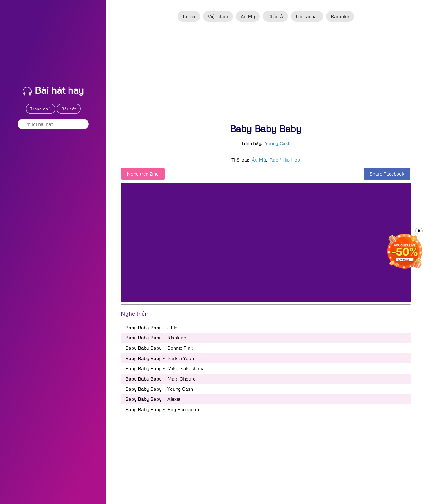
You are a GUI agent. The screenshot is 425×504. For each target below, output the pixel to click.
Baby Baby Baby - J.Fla (151, 328)
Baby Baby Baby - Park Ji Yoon (160, 358)
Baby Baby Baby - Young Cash (159, 389)
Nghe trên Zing (143, 174)
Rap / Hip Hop (285, 160)
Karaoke (340, 16)
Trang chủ (40, 109)
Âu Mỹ (248, 16)
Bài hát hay (53, 90)
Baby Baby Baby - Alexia (153, 399)
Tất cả (189, 16)
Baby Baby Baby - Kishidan (156, 338)
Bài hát (69, 109)
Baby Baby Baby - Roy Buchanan (162, 409)
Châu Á (275, 16)
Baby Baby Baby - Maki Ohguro (161, 379)
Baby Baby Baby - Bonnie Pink (159, 348)
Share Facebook (387, 174)
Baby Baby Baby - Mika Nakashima (165, 368)
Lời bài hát (307, 16)
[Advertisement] (266, 75)
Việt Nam (218, 16)
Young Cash (278, 143)
